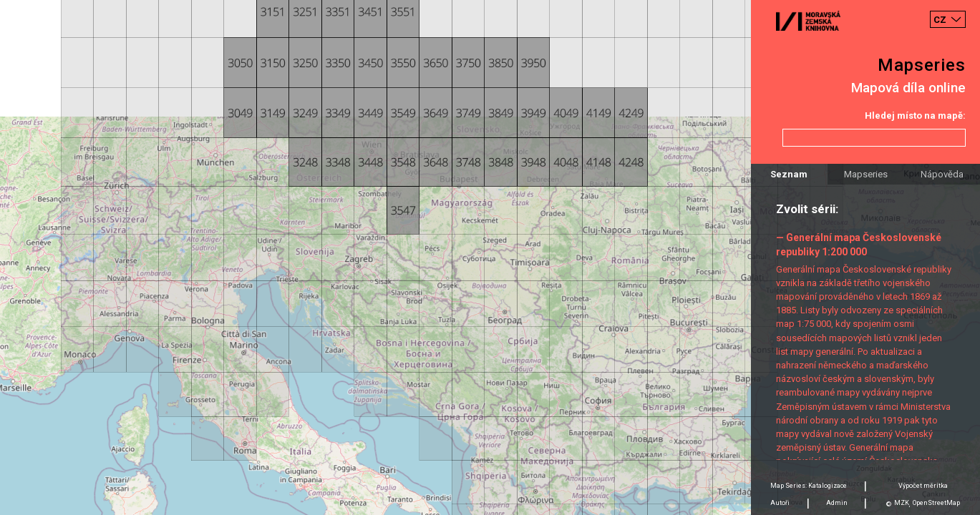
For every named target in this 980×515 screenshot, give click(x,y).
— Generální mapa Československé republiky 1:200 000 (859, 244)
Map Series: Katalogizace (809, 486)
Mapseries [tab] (866, 174)
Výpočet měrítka (923, 486)
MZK (902, 503)
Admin (837, 503)
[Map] (490, 257)
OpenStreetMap (936, 503)
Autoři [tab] (780, 503)
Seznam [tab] (789, 174)
